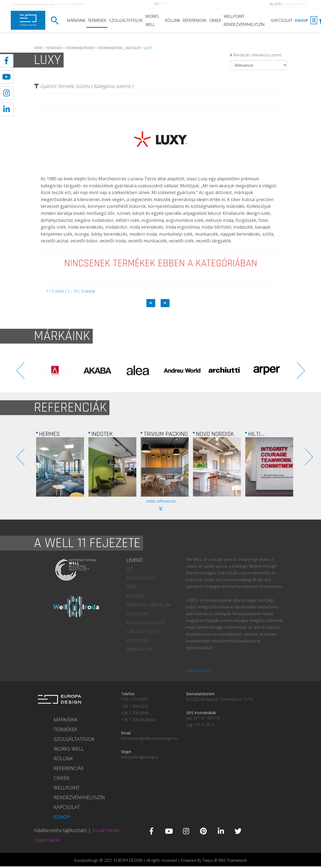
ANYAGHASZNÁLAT (146, 623)
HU (157, 4)
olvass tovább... (199, 671)
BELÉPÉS (276, 4)
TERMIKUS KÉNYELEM (149, 605)
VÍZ (130, 569)
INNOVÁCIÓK (140, 649)
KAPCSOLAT (282, 20)
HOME (38, 48)
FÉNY (132, 587)
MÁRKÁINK (76, 20)
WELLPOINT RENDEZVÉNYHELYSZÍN (244, 20)
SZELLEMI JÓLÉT (143, 632)
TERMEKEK (54, 48)
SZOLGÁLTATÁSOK (126, 20)
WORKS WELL (152, 20)
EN (165, 4)
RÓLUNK (172, 20)
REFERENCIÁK (195, 20)
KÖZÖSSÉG (138, 640)
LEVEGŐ (134, 560)
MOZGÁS (136, 596)
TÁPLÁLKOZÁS (141, 578)
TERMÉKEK (97, 20)
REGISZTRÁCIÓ (297, 4)
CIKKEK (215, 20)
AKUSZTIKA (138, 614)
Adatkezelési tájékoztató (60, 830)
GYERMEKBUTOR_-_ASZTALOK (119, 48)
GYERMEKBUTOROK (80, 48)
